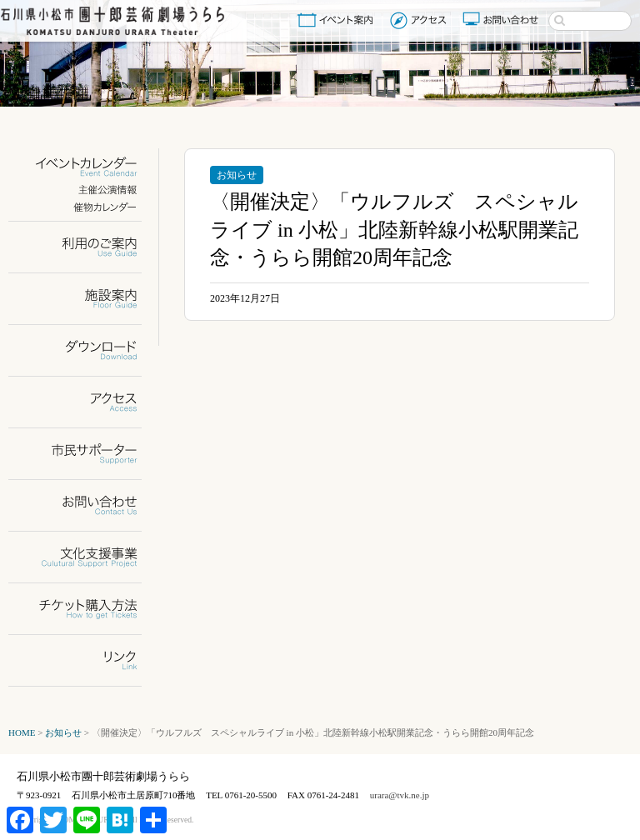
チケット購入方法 (85, 609)
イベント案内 (338, 20)
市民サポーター (85, 454)
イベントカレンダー (85, 167)
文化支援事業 (85, 557)
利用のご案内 (85, 247)
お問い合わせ (502, 20)
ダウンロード (85, 350)
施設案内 (85, 299)
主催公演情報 (85, 190)
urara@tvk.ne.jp (400, 795)
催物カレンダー (85, 207)
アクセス (420, 20)
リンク (85, 660)
